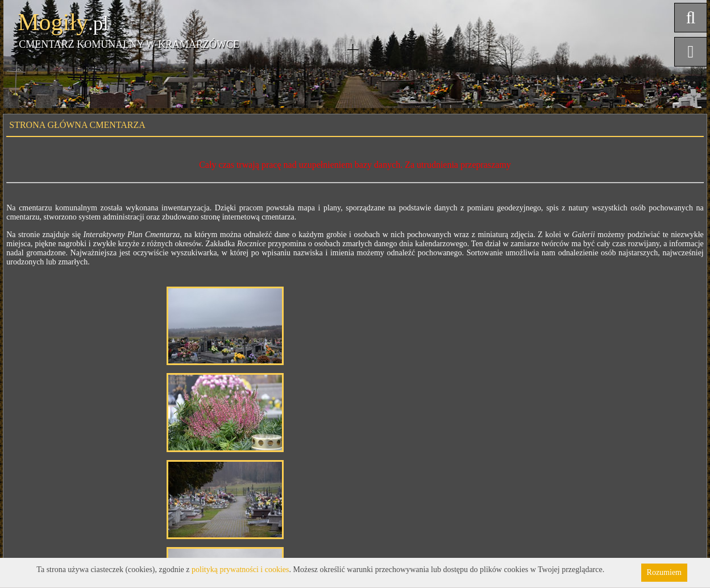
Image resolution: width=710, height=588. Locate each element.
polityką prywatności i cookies (240, 570)
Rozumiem (664, 572)
